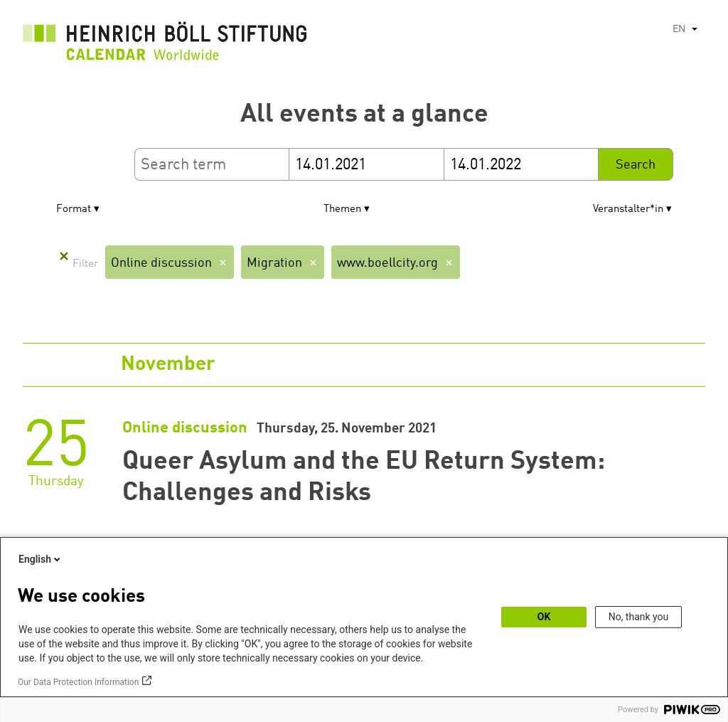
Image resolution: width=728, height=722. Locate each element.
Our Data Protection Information (78, 682)
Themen (342, 209)
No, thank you (639, 617)
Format (74, 209)
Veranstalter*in (628, 209)
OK (544, 617)
